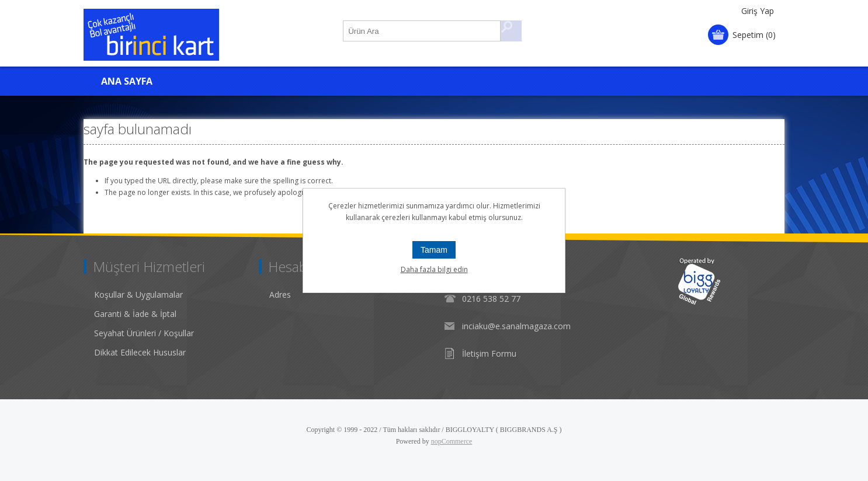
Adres (280, 294)
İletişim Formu (489, 353)
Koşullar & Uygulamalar (138, 294)
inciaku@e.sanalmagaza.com (516, 326)
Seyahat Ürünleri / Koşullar (144, 333)
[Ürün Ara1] (422, 31)
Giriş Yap (758, 11)
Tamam (434, 250)
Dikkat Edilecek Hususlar (140, 352)
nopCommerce (452, 441)
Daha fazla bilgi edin (434, 269)
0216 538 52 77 (491, 299)
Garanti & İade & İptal (135, 314)
